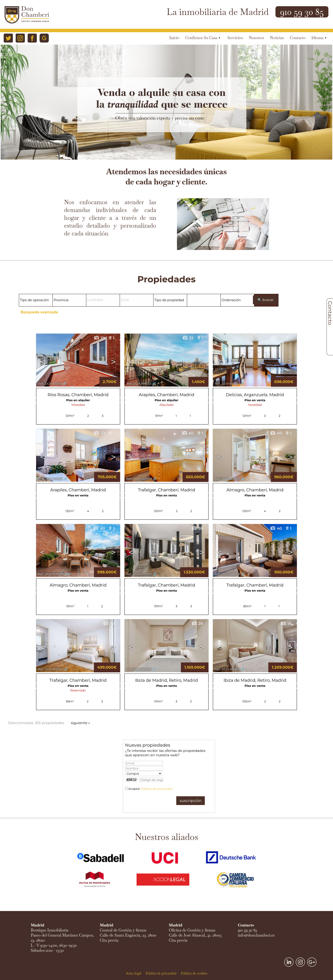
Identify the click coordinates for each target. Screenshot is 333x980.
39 (99, 338)
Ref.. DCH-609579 (227, 479)
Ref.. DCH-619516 (50, 384)
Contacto (298, 38)
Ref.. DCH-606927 (228, 574)
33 (188, 338)
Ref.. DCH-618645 (139, 384)
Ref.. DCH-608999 (139, 574)
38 (197, 528)
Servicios (235, 38)
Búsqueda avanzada (39, 312)
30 (109, 624)
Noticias (277, 38)
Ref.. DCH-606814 (227, 669)
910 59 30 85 (302, 12)
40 (188, 433)
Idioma (319, 38)
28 (197, 624)
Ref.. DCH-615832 (227, 384)
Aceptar (150, 789)
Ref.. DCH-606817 (139, 669)
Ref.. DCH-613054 (51, 479)
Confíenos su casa (203, 38)
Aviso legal (133, 973)
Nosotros (256, 38)
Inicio (174, 38)
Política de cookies (194, 973)
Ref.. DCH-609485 (51, 574)
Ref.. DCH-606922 (51, 669)
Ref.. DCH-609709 (139, 479)
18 (286, 624)
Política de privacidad (157, 789)
